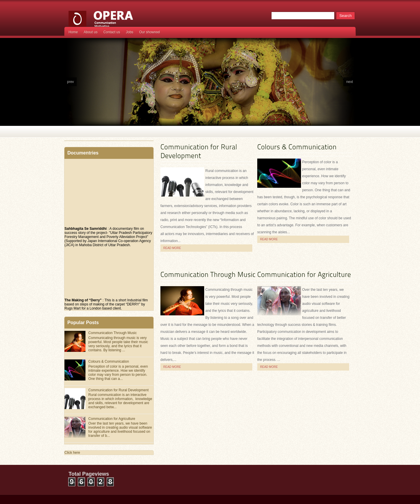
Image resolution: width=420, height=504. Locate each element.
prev (70, 82)
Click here (72, 453)
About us (91, 32)
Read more (172, 248)
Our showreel (149, 32)
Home (73, 32)
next (350, 82)
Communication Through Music (113, 333)
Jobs (130, 32)
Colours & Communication (109, 362)
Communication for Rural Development (119, 390)
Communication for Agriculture (112, 419)
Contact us (112, 32)
